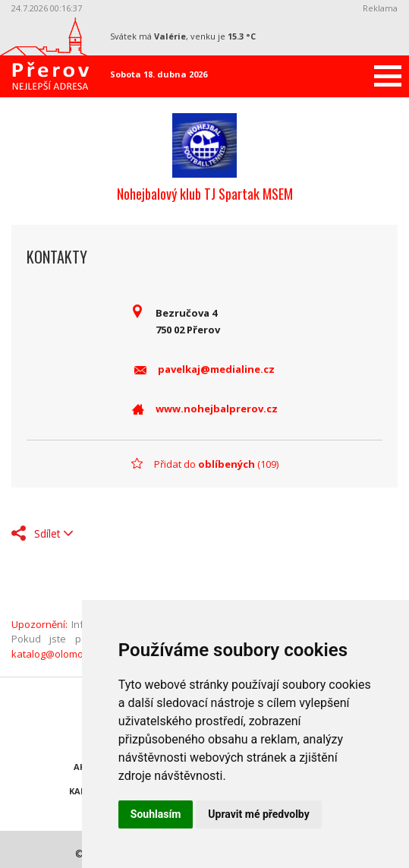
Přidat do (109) (216, 464)
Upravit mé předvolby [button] (258, 814)
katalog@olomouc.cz (59, 654)
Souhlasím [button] (156, 814)
